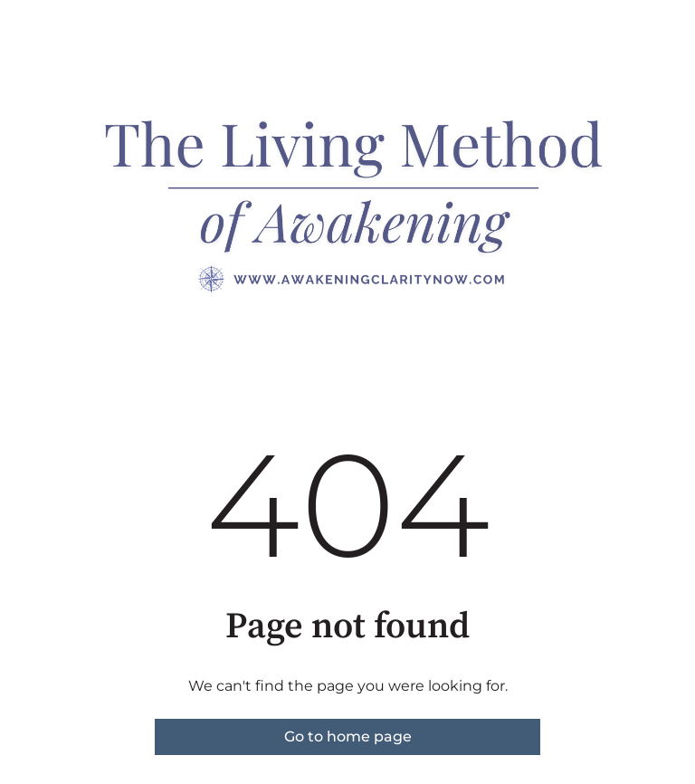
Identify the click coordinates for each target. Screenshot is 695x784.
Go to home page (348, 736)
